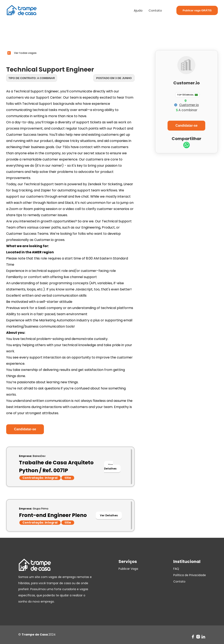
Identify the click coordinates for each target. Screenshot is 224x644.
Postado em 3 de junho (114, 78)
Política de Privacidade (190, 575)
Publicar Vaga (128, 569)
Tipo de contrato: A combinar (32, 78)
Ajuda (138, 10)
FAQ (176, 569)
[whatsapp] (186, 146)
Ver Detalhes (110, 467)
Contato (155, 10)
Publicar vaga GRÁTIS (197, 10)
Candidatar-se (25, 429)
